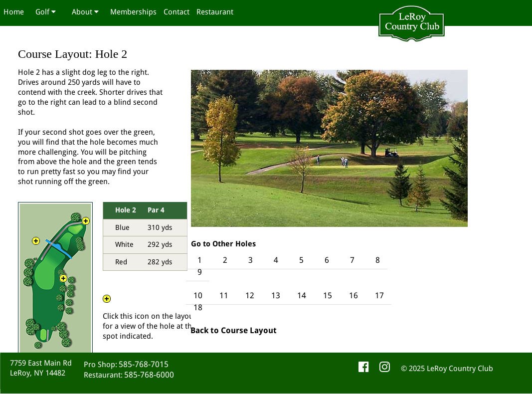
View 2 (36, 245)
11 (224, 295)
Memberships (133, 12)
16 (355, 295)
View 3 (86, 225)
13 (276, 295)
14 (303, 295)
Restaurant (215, 12)
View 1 (63, 282)
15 (328, 295)
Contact (177, 12)
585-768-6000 (149, 375)
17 (379, 295)
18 (198, 307)
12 (251, 295)
